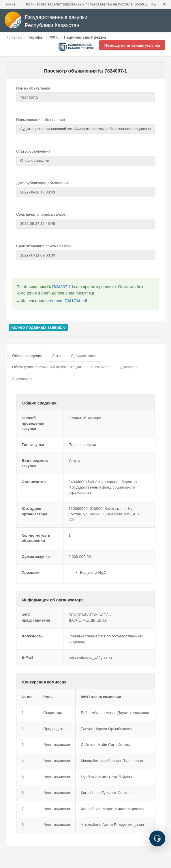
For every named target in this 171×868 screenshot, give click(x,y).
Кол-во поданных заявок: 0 (38, 327)
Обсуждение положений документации (47, 367)
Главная (14, 37)
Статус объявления (33, 151)
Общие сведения (27, 356)
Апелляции (22, 378)
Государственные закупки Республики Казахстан (46, 21)
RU (164, 4)
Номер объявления (33, 88)
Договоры (128, 367)
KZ (154, 4)
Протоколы (100, 367)
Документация (84, 356)
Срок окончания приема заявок (44, 246)
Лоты (57, 356)
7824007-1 (61, 287)
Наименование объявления (41, 120)
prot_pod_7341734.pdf (67, 301)
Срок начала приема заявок (41, 214)
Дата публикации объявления (42, 183)
